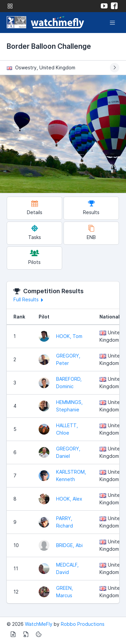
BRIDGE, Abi (69, 545)
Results (91, 208)
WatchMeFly (39, 624)
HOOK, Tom (69, 336)
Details (35, 208)
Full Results (29, 299)
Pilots (34, 257)
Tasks (35, 232)
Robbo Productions (83, 624)
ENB (91, 232)
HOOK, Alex (69, 499)
